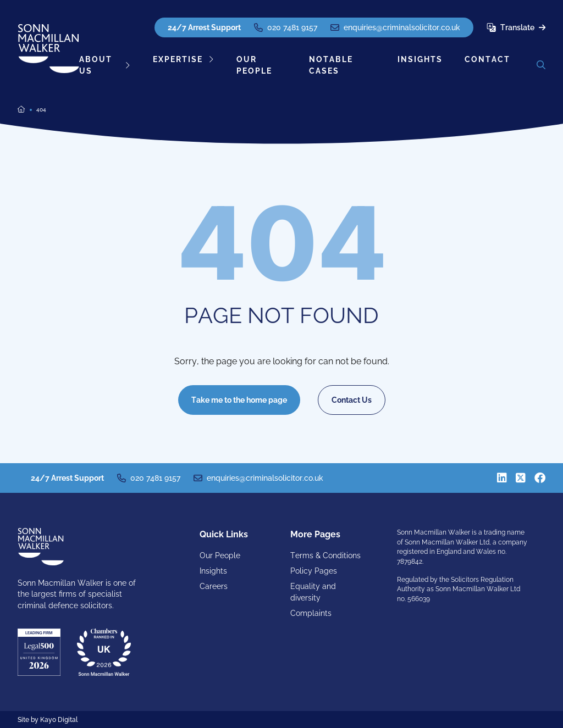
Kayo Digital (59, 720)
